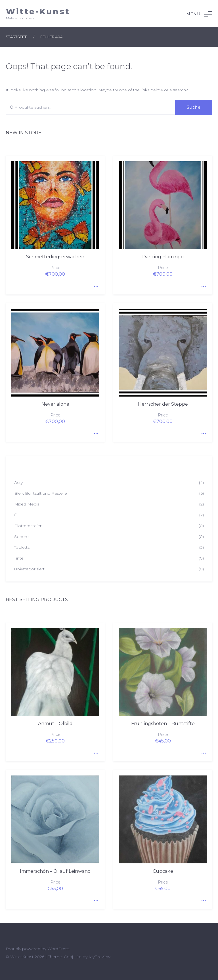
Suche (194, 107)
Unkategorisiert (29, 569)
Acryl (19, 482)
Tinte (19, 558)
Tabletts (22, 547)
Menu (199, 14)
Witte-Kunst (38, 12)
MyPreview (99, 957)
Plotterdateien (28, 526)
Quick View (95, 284)
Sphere (21, 537)
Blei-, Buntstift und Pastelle (41, 493)
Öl (16, 515)
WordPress (58, 949)
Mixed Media (27, 504)
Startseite (16, 37)
